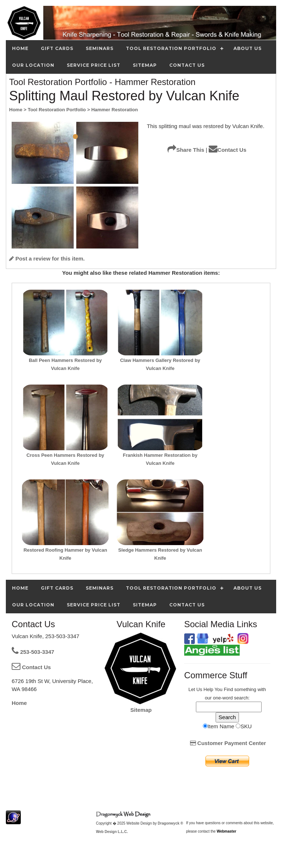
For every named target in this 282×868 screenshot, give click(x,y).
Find (228, 689)
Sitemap (141, 710)
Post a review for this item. (47, 259)
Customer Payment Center (228, 743)
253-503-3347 (33, 652)
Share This (186, 150)
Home (19, 703)
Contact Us (227, 150)
